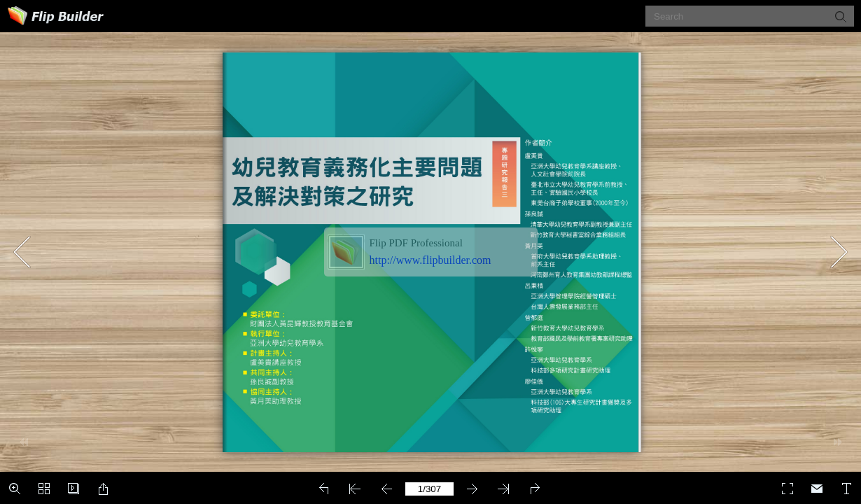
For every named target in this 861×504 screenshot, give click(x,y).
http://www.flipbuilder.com (430, 260)
